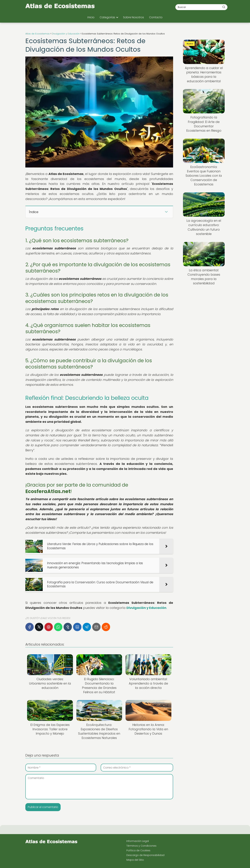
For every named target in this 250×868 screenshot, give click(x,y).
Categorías (107, 17)
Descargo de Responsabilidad (145, 855)
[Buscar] (224, 7)
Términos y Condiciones (141, 846)
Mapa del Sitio (135, 860)
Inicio (91, 17)
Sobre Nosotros (134, 17)
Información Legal (138, 841)
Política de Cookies (138, 850)
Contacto (156, 17)
